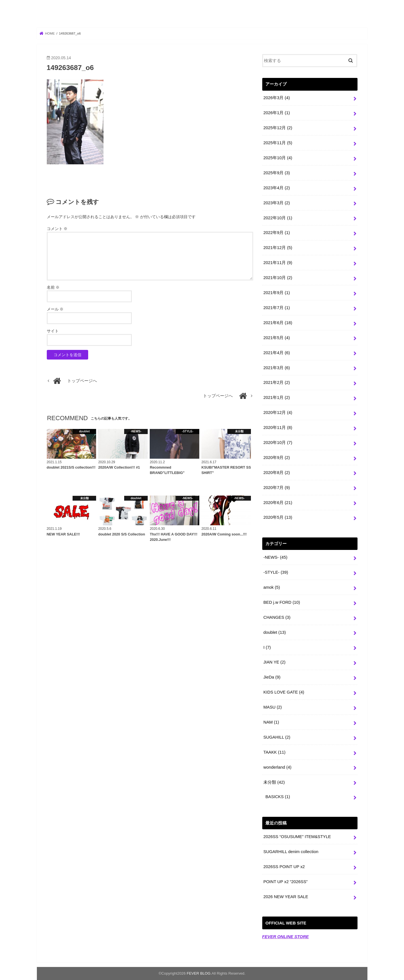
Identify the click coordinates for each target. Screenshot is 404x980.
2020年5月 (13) (278, 517)
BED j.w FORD (282, 602)
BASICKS (278, 797)
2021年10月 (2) (278, 278)
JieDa (272, 677)
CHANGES (277, 617)
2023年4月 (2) (277, 188)
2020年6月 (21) (278, 503)
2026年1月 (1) (277, 113)
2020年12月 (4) (278, 413)
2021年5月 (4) (277, 338)
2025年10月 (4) (278, 158)
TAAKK (274, 752)
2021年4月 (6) (277, 353)
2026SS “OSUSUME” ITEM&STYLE (297, 837)
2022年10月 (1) (278, 218)
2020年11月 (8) (278, 428)
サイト (53, 331)
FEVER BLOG (202, 14)
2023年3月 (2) (277, 203)
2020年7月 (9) (277, 488)
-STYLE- (276, 572)
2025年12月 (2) (278, 128)
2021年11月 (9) (278, 263)
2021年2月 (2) (277, 382)
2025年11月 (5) (278, 143)
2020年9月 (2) (277, 458)
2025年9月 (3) (277, 173)
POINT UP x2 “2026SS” (285, 882)
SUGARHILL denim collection (291, 852)
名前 (53, 287)
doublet (275, 632)
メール (55, 309)
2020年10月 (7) (278, 443)
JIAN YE (274, 662)
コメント (57, 229)
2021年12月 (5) (278, 248)
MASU (273, 707)
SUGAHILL (277, 737)
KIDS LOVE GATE (284, 692)
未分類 (274, 782)
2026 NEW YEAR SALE (286, 897)
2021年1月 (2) (277, 397)
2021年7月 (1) (277, 308)
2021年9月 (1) (277, 293)
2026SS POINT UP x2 (284, 867)
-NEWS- (275, 557)
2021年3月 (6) (277, 368)
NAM (271, 722)
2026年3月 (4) (277, 98)
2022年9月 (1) (277, 233)
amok (272, 587)
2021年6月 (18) (278, 323)
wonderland (277, 767)
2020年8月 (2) (277, 473)
